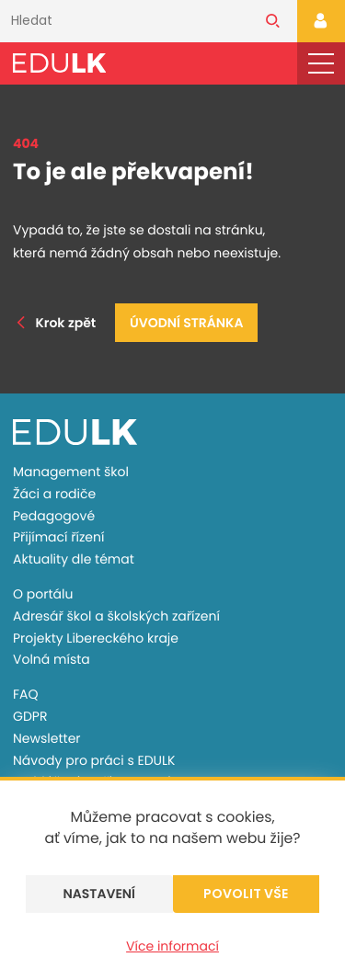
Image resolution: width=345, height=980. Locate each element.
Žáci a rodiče (54, 494)
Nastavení (99, 894)
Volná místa (52, 659)
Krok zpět (54, 323)
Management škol (71, 472)
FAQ (26, 694)
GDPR (30, 716)
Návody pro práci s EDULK (94, 760)
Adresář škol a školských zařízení (116, 616)
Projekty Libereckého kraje (96, 638)
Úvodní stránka (186, 323)
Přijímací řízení (58, 537)
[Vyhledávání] (124, 21)
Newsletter (47, 738)
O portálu (43, 594)
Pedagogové (54, 516)
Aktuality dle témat (74, 559)
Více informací (172, 946)
